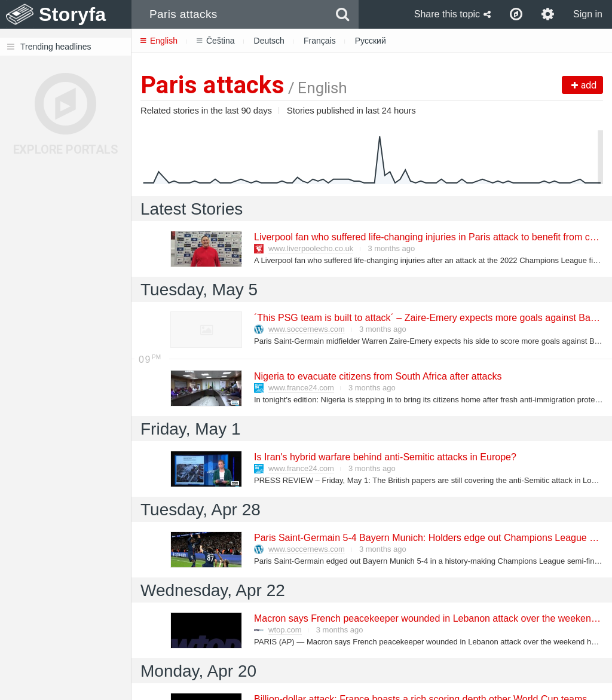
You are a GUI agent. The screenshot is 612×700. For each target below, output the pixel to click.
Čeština (215, 41)
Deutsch (269, 41)
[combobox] (229, 14)
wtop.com (285, 630)
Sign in (588, 14)
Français (320, 41)
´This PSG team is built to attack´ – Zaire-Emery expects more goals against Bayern (431, 318)
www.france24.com (301, 388)
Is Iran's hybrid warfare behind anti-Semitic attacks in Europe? (385, 457)
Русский (371, 41)
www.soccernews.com (307, 329)
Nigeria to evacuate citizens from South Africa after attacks (377, 376)
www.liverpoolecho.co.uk (311, 248)
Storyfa (73, 14)
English (159, 41)
